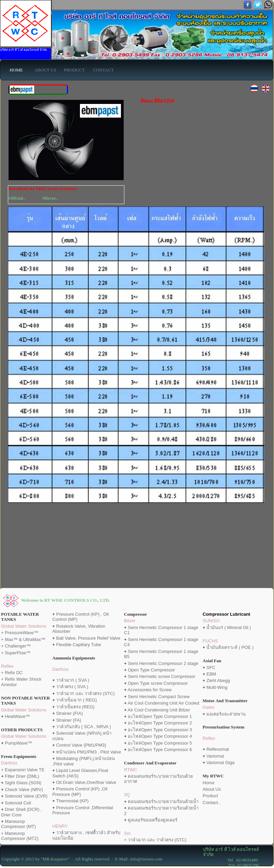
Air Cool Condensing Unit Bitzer (159, 710)
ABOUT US (45, 70)
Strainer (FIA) (69, 713)
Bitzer (130, 621)
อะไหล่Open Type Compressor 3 (160, 730)
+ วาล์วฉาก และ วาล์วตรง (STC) (155, 840)
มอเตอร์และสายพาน (226, 714)
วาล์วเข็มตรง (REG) (75, 707)
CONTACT (103, 70)
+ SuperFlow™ (16, 653)
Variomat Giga (220, 763)
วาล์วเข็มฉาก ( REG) (76, 700)
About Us (212, 789)
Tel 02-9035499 (230, 860)
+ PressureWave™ (20, 633)
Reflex (7, 666)
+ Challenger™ (16, 646)
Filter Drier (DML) (22, 776)
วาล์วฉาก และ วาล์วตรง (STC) (85, 693)
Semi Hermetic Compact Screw (159, 697)
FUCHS (210, 641)
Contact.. (211, 803)
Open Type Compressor (151, 670)
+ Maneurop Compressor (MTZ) (20, 836)
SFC (211, 667)
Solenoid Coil (18, 803)
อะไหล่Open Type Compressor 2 (160, 723)
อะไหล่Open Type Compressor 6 (160, 750)
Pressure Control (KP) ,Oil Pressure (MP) (80, 791)
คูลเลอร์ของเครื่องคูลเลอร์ (153, 820)
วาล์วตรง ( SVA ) (72, 687)
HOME (16, 70)
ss (66, 669)
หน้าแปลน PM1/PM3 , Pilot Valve (88, 752)
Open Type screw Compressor (158, 683)
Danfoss (9, 763)
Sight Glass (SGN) (23, 783)
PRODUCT (74, 70)
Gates (209, 707)
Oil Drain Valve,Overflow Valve (86, 782)
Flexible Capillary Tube (79, 645)
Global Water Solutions (24, 626)
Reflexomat (218, 749)
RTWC (131, 770)
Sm (127, 833)
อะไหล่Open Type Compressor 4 (160, 736)
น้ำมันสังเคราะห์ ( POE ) (230, 647)
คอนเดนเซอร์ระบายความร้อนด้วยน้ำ (163, 802)
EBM (211, 674)
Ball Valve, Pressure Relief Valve (88, 638)
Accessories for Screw (150, 690)
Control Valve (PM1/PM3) (81, 745)
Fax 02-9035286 (231, 865)
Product (210, 796)
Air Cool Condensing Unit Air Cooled (164, 703)
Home (209, 783)
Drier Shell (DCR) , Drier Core (22, 812)
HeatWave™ (17, 716)
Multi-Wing (217, 687)
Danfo (58, 669)
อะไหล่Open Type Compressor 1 (160, 716)
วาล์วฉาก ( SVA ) (73, 680)
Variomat (215, 756)
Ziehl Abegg (218, 680)
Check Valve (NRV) (24, 790)
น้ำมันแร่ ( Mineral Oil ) (229, 627)
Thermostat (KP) (72, 801)
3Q (127, 795)
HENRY (60, 826)
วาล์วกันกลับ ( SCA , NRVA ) (84, 727)
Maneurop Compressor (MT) (18, 824)
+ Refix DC (12, 673)
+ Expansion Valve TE (23, 770)
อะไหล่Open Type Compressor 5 (160, 743)
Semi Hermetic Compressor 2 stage (163, 663)
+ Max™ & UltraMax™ (23, 639)
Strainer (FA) (69, 720)
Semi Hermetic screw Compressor (161, 676)
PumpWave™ (18, 743)
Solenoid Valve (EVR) (26, 796)
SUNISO (211, 621)
